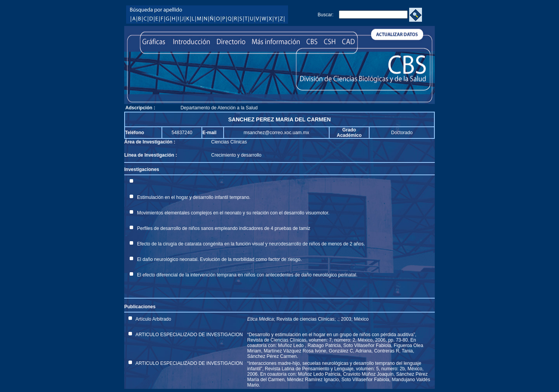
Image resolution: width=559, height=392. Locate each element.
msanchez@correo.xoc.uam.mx (277, 133)
